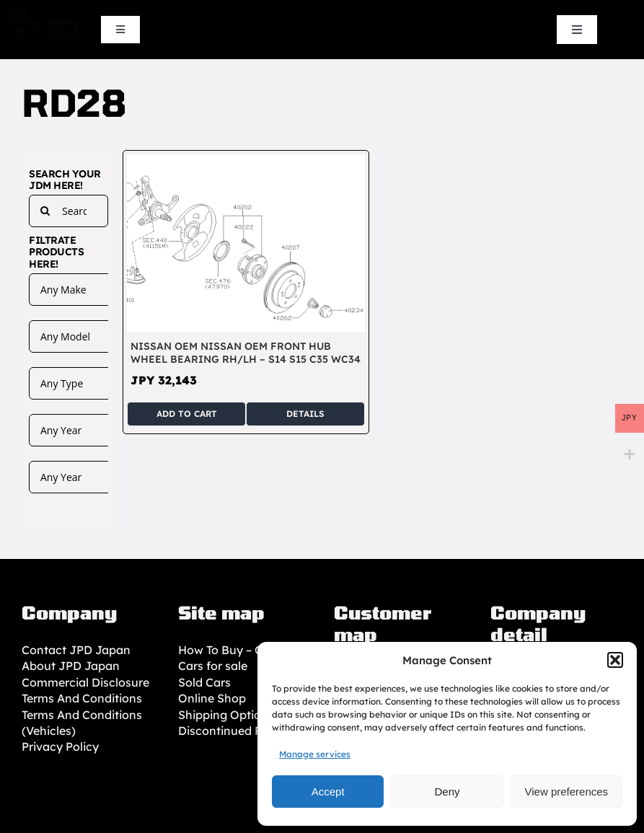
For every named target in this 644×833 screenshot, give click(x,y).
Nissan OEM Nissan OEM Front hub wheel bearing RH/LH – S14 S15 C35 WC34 (246, 353)
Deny (447, 792)
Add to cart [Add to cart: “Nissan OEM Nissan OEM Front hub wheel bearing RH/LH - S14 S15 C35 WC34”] (187, 414)
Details (305, 414)
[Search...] (69, 211)
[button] (615, 660)
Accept (328, 792)
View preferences (567, 792)
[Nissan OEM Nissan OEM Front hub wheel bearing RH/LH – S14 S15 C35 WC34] (246, 162)
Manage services (315, 754)
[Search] (45, 211)
